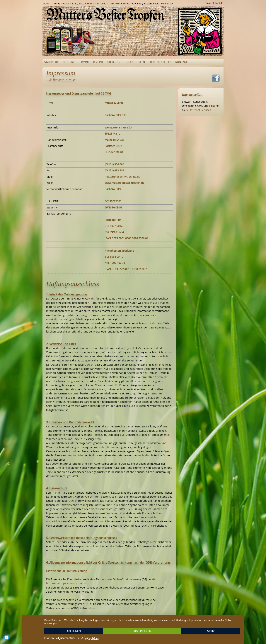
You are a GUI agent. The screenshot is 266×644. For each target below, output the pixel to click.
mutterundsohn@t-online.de (122, 177)
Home (209, 3)
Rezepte (98, 62)
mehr (211, 631)
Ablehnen (74, 631)
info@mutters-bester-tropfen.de (155, 4)
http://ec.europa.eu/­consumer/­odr (67, 583)
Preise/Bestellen (160, 62)
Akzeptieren (142, 631)
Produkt (68, 62)
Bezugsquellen (134, 62)
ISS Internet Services (198, 110)
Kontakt (219, 3)
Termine (84, 62)
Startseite (52, 62)
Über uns (114, 62)
